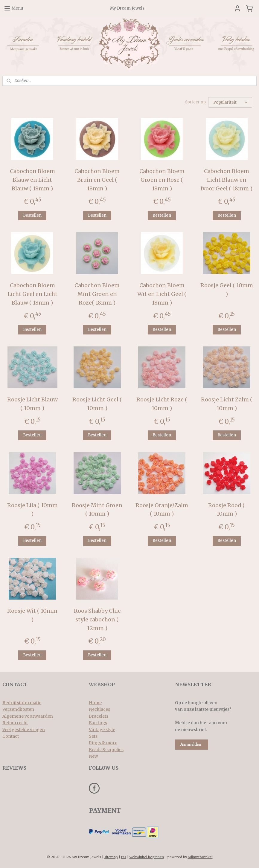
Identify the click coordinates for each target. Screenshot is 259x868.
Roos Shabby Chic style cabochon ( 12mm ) (97, 619)
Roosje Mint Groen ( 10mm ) (97, 509)
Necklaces (99, 709)
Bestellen (32, 215)
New (93, 756)
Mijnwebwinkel (200, 857)
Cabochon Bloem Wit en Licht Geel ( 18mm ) (162, 294)
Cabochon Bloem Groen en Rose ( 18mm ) (162, 179)
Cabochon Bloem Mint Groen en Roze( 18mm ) (97, 294)
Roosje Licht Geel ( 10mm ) (97, 404)
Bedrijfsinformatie (22, 703)
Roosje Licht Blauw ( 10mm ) (32, 404)
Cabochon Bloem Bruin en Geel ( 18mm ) (97, 179)
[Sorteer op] (230, 102)
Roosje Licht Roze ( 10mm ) (162, 404)
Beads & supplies (106, 750)
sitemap (111, 857)
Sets (93, 736)
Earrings (98, 723)
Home (95, 703)
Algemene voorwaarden (28, 716)
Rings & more (103, 743)
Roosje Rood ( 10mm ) (227, 509)
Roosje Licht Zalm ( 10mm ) (227, 404)
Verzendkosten (18, 709)
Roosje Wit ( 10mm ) (32, 615)
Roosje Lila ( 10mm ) (32, 509)
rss (124, 857)
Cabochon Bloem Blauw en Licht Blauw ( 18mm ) (32, 179)
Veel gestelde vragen (24, 730)
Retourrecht (15, 723)
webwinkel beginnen (147, 857)
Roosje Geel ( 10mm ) (227, 290)
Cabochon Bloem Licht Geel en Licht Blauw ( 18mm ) (32, 294)
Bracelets (99, 716)
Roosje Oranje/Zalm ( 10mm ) (162, 509)
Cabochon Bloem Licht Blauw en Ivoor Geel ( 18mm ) (227, 179)
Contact (11, 736)
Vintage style (102, 730)
